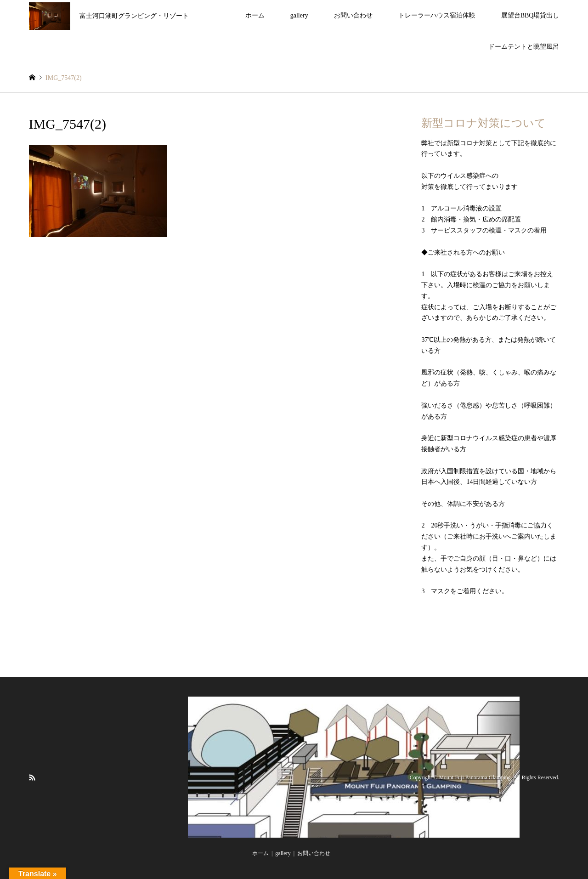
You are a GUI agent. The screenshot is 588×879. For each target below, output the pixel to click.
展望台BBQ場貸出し (530, 15)
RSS (32, 777)
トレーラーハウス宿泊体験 (437, 15)
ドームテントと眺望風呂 (524, 47)
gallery (299, 15)
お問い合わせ (353, 15)
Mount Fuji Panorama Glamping (475, 777)
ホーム (255, 15)
